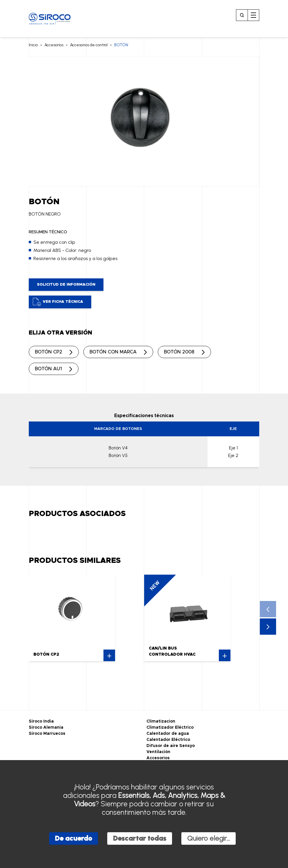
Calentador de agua (168, 734)
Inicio (33, 45)
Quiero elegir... (209, 838)
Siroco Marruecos (47, 734)
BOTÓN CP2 (49, 352)
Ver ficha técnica (58, 302)
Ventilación (158, 752)
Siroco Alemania (46, 728)
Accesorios (54, 45)
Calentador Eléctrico (168, 740)
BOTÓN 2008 (179, 352)
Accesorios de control (89, 45)
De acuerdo (74, 838)
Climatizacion (161, 721)
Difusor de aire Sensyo (171, 746)
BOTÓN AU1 (48, 369)
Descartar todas (140, 838)
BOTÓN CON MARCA (113, 352)
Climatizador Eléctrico (170, 728)
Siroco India (41, 721)
